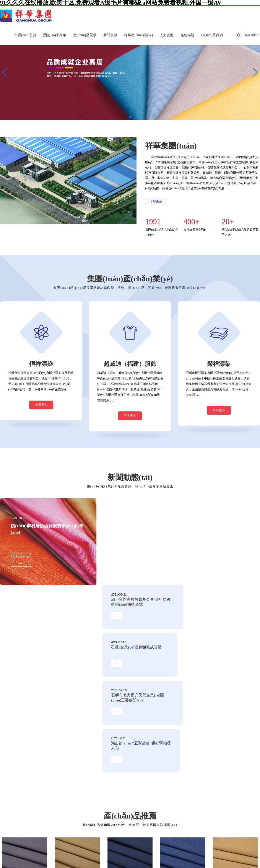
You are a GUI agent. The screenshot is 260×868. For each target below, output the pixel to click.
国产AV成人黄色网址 (201, 864)
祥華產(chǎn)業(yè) (139, 35)
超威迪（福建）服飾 (55, 802)
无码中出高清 (239, 864)
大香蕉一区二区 (240, 859)
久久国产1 (145, 853)
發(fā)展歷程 (11, 776)
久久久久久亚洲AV (218, 853)
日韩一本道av (183, 859)
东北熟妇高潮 (162, 853)
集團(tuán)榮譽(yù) (15, 789)
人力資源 (167, 35)
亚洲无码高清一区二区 (33, 859)
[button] (127, 117)
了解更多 (156, 201)
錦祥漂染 (48, 796)
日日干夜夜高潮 (90, 859)
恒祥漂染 (48, 776)
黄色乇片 (223, 864)
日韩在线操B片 (17, 864)
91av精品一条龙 (80, 864)
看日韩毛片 (61, 864)
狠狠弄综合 (220, 859)
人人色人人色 (146, 864)
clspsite (181, 864)
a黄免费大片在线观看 (63, 859)
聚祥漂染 (48, 783)
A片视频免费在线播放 (122, 853)
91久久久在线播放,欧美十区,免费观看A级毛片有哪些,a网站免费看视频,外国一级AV (55, 848)
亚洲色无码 (197, 853)
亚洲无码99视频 (11, 853)
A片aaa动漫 (180, 853)
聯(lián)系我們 (212, 35)
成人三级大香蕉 (243, 853)
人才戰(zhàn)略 (164, 770)
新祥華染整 (49, 770)
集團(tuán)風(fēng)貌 (16, 802)
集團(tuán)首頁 (25, 35)
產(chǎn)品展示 (85, 35)
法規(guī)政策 (124, 783)
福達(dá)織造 (50, 809)
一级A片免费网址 (71, 853)
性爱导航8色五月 (40, 864)
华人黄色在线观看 (160, 859)
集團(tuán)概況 (12, 770)
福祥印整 (48, 789)
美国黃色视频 (166, 864)
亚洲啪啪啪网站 (95, 853)
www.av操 (52, 853)
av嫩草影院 (139, 859)
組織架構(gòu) (12, 783)
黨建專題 (187, 35)
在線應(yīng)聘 (163, 783)
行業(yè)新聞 (123, 776)
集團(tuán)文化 (12, 796)
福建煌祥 (48, 815)
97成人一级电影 (33, 853)
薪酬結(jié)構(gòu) (166, 776)
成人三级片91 (202, 859)
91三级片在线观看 (124, 864)
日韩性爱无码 (101, 864)
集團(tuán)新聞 (124, 770)
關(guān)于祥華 (55, 35)
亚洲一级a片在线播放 (116, 859)
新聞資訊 (110, 35)
